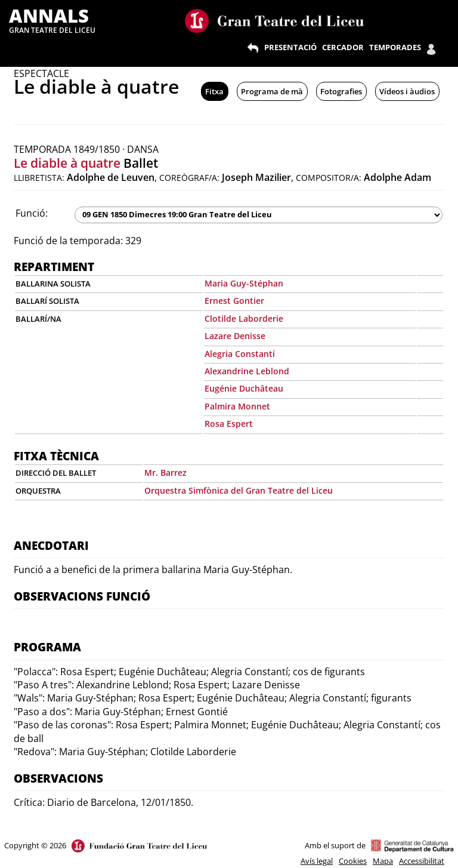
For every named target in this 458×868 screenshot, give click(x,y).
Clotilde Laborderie (244, 318)
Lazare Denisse (235, 336)
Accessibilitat (422, 861)
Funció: (32, 213)
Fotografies (341, 91)
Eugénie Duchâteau (244, 388)
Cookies (353, 861)
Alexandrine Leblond (247, 371)
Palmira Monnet (237, 406)
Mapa (383, 861)
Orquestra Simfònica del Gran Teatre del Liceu (239, 490)
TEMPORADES (395, 47)
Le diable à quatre (67, 163)
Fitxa (214, 91)
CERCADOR (343, 47)
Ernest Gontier (234, 301)
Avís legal (317, 861)
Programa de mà (272, 91)
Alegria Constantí (240, 354)
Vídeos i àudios (407, 91)
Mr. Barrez (165, 473)
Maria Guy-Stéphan (244, 283)
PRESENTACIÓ (290, 47)
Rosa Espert (229, 424)
